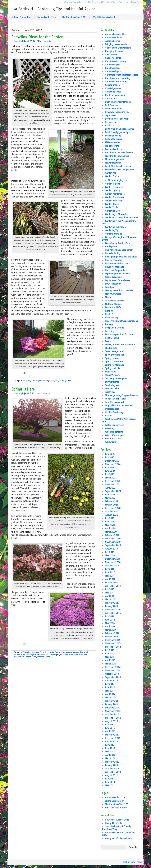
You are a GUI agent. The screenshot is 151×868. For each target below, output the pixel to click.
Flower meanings (113, 163)
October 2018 (112, 566)
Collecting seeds (113, 92)
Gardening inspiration (115, 227)
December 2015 (113, 640)
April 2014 (110, 694)
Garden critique (112, 184)
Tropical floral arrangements (118, 406)
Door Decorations (114, 109)
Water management (114, 425)
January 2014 (112, 704)
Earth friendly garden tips (117, 132)
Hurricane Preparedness (116, 270)
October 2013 (112, 714)
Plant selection (44, 657)
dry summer (111, 115)
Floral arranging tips (118, 180)
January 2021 (112, 505)
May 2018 (110, 576)
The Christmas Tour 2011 (95, 2)
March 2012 (111, 758)
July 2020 (110, 518)
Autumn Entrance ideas (116, 34)
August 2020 (111, 515)
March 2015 (111, 664)
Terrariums (110, 392)
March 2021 (111, 498)
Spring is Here (23, 389)
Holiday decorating (114, 260)
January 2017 (112, 606)
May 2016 (110, 623)
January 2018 (112, 583)
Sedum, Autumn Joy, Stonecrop (120, 345)
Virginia (109, 416)
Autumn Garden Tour (133, 2)
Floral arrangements (115, 159)
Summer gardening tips (116, 378)
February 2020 (112, 535)
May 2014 (110, 691)
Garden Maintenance (63, 652)
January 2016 (112, 637)
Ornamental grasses (115, 301)
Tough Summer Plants (115, 399)
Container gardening (115, 95)
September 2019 (113, 545)
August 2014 (111, 681)
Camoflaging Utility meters (118, 48)
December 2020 (113, 508)
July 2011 (110, 779)
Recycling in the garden (61, 381)
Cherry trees (111, 55)
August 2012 (111, 742)
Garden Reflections (114, 201)
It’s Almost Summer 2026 (117, 820)
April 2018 (110, 579)
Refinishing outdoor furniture (119, 335)
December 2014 (113, 667)
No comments (45, 41)
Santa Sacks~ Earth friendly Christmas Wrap (117, 828)
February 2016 (112, 633)
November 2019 (113, 542)
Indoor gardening (113, 277)
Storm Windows (113, 375)
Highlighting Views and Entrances (121, 257)
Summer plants (112, 382)
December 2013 (113, 708)
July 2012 (110, 745)
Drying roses (111, 122)
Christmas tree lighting (116, 82)
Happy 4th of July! (114, 823)
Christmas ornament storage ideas (122, 75)
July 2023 (110, 474)
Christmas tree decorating (118, 78)
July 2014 (110, 684)
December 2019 (113, 539)
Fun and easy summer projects (120, 170)
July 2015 (110, 650)
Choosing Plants (47, 652)
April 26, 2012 (31, 41)
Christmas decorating (115, 61)
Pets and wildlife (113, 307)
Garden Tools (19, 655)
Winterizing (111, 442)
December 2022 (113, 481)
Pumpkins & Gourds (114, 328)
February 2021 (112, 501)
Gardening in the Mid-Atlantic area (121, 218)
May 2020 (110, 525)
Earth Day (110, 126)
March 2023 (111, 478)
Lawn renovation (113, 284)
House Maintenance (114, 267)
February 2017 (112, 603)
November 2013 (113, 711)
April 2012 (110, 755)
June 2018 (110, 572)
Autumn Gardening (114, 38)
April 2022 (110, 488)
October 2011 (112, 769)
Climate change (112, 85)
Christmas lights (113, 71)
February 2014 (112, 701)
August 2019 (111, 549)
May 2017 (110, 593)
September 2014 (113, 677)
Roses (108, 341)
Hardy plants (111, 247)
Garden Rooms (112, 204)
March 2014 (111, 698)
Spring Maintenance (114, 365)
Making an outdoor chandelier (119, 291)
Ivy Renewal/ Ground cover (118, 280)
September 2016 (113, 613)
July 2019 (110, 552)
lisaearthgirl (19, 41)
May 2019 (110, 556)
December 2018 (113, 559)
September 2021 (113, 491)
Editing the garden (114, 139)
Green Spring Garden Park (117, 243)
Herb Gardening (113, 253)
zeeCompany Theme (132, 862)
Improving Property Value (117, 274)
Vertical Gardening (114, 412)
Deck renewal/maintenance (118, 102)
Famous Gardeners (114, 149)
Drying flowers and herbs (117, 119)
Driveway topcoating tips (117, 112)
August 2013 (111, 721)
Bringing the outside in (116, 44)
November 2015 (113, 643)
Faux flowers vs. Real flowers (119, 153)
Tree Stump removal (114, 402)
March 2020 (111, 532)
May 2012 (110, 752)
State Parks (110, 372)
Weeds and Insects (48, 655)
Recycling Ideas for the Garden (37, 37)
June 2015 (110, 654)
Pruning (109, 324)
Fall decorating (112, 146)
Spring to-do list (113, 368)
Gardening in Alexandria (116, 214)
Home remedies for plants (117, 264)
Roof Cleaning (112, 338)
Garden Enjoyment (114, 187)
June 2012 (110, 748)
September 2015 (113, 647)
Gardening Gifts (113, 211)
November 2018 (113, 562)
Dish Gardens (111, 105)
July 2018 (110, 569)
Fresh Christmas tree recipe (118, 166)
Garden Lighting (113, 191)
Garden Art (110, 173)
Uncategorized (38, 381)
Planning (109, 311)
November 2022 (113, 485)
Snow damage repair (115, 351)
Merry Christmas (113, 294)
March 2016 (111, 630)
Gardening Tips (112, 230)
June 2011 (110, 782)
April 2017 (110, 596)
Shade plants (111, 348)
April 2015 (110, 660)
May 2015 (110, 657)
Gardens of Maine (113, 234)
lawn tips (109, 287)
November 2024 (113, 464)
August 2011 (111, 775)
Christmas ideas (113, 68)
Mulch (108, 297)
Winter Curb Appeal (115, 435)
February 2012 (112, 762)
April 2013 (110, 731)
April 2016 (110, 627)
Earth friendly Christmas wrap (119, 129)
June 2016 (110, 620)
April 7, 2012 (31, 393)
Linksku (22, 867)
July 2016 (110, 616)
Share (34, 373)
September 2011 (113, 772)
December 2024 (113, 461)
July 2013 (110, 725)
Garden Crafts (112, 176)
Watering (109, 428)
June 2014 (110, 687)
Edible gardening (113, 136)
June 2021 (110, 495)
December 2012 (113, 738)
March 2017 (111, 599)
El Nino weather (113, 142)
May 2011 (110, 786)
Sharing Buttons (8, 867)
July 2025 (110, 457)
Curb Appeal (111, 99)
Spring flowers (112, 358)
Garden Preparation (82, 652)
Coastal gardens (113, 88)
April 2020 (110, 528)
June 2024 (110, 471)
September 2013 (113, 718)
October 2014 (112, 674)
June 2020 (110, 522)
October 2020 (112, 512)
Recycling (27, 381)
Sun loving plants (113, 385)
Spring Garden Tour (115, 2)
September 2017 (113, 586)
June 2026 (110, 454)
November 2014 (113, 671)
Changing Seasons (31, 652)
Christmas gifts (112, 65)
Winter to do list (113, 439)
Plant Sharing (111, 318)
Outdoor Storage (113, 304)
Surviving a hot (112, 389)
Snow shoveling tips (115, 355)
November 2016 (113, 610)
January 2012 (112, 765)
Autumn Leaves (112, 41)
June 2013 (110, 728)
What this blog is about (74, 2)
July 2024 (110, 468)
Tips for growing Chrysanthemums (122, 395)
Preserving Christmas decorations (121, 321)
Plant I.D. (109, 314)
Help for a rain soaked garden (119, 250)
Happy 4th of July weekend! (118, 839)
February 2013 (112, 735)
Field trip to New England (117, 156)
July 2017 (110, 589)
